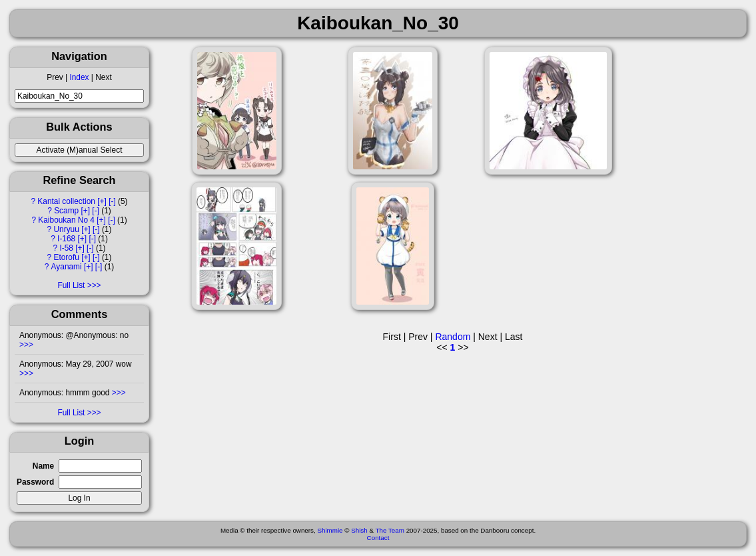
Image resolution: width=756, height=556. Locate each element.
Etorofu (66, 257)
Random (453, 337)
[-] (112, 201)
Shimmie (330, 530)
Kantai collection (66, 201)
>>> (26, 345)
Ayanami (67, 267)
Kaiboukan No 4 (66, 220)
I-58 (66, 248)
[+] (102, 201)
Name (43, 466)
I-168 (66, 239)
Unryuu (66, 229)
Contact (378, 538)
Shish (359, 530)
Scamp (66, 211)
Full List (71, 285)
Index (79, 77)
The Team (390, 530)
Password (35, 482)
